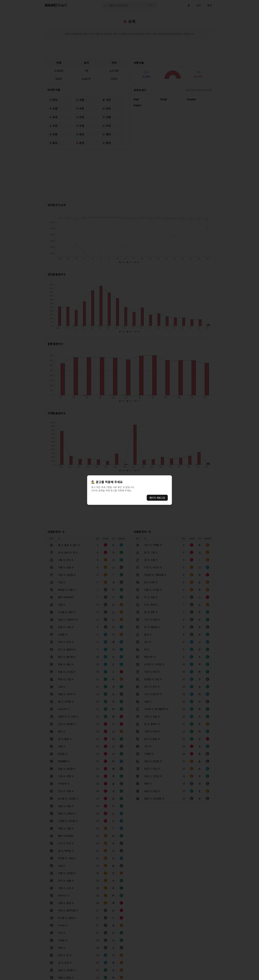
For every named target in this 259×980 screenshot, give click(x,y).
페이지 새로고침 (157, 498)
